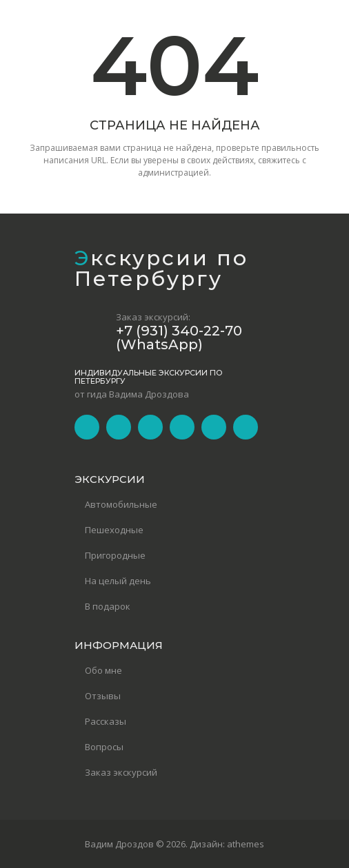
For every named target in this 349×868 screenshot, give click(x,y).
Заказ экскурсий (121, 772)
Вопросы (104, 747)
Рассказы (106, 721)
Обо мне (103, 670)
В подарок (108, 606)
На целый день (118, 581)
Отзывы (103, 696)
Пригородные (115, 555)
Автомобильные (121, 504)
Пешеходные (114, 530)
